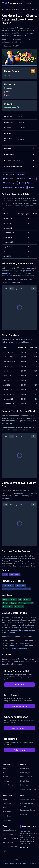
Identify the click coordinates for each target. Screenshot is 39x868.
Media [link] (30, 183)
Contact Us (33, 864)
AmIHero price (14, 280)
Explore (5, 851)
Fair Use (18, 864)
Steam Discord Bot (10, 834)
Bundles (6, 781)
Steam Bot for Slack (10, 838)
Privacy (5, 864)
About (25, 864)
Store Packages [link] (9, 183)
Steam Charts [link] (8, 174)
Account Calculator (10, 847)
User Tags (6, 808)
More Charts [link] (20, 187)
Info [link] (21, 183)
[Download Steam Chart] (33, 289)
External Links (19, 154)
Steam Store (24, 643)
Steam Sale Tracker (28, 799)
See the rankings (19, 728)
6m (11, 289)
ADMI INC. (22, 128)
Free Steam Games (28, 810)
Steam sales (26, 339)
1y (16, 289)
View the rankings (20, 706)
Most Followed (26, 777)
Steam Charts (8, 785)
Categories (7, 803)
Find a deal (19, 684)
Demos (5, 777)
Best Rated (25, 768)
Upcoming (24, 785)
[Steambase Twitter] (27, 848)
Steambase (23, 831)
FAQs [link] (32, 187)
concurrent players (27, 33)
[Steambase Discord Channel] (21, 848)
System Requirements (19, 166)
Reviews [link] (21, 174)
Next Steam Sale (9, 843)
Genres (5, 799)
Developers (7, 812)
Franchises (7, 820)
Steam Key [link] (21, 179)
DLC (4, 773)
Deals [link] (32, 179)
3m (6, 289)
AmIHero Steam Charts (31, 9)
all (21, 289)
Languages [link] (7, 187)
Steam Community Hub (20, 648)
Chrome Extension (10, 830)
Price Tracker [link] (8, 179)
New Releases (26, 781)
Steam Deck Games (28, 789)
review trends (7, 35)
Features (19, 148)
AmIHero (11, 30)
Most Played (25, 773)
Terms (12, 864)
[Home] (2, 9)
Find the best (19, 750)
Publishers (7, 816)
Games (9, 9)
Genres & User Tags (19, 160)
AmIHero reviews (15, 430)
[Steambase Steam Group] (24, 848)
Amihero (17, 9)
